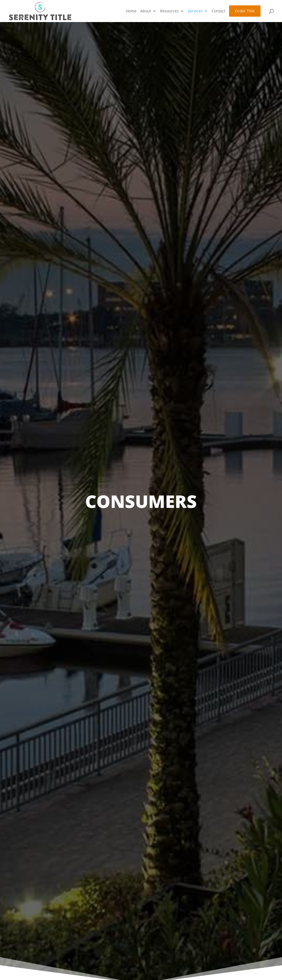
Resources (169, 11)
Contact (218, 11)
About (146, 11)
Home (131, 11)
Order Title (245, 11)
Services (195, 11)
